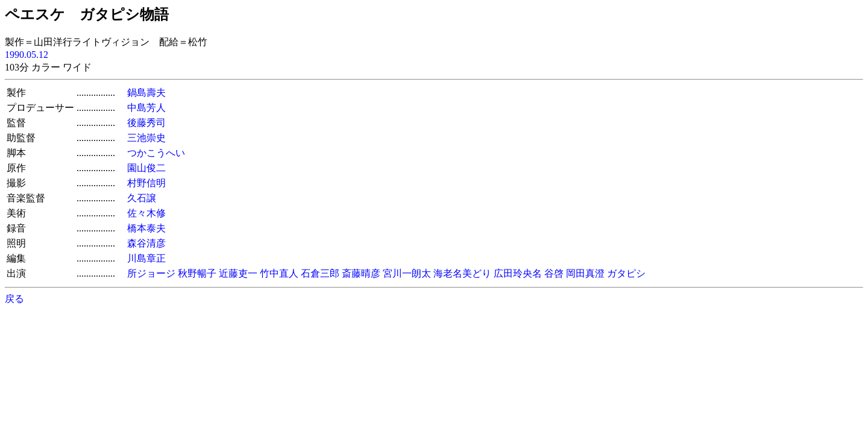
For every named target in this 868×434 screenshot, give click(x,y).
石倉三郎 (320, 273)
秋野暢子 (197, 273)
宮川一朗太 (407, 273)
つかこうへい (156, 153)
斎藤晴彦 (361, 273)
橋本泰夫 (146, 228)
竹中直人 (279, 273)
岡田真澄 (585, 273)
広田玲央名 (518, 273)
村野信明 (146, 183)
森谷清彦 (146, 243)
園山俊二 (146, 168)
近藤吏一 (238, 273)
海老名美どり (462, 273)
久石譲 (142, 198)
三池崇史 (146, 138)
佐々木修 (146, 213)
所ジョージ (151, 273)
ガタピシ (626, 273)
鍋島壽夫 (146, 93)
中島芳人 (146, 108)
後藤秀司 (146, 123)
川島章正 (146, 258)
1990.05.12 (27, 55)
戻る (14, 299)
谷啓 (554, 273)
